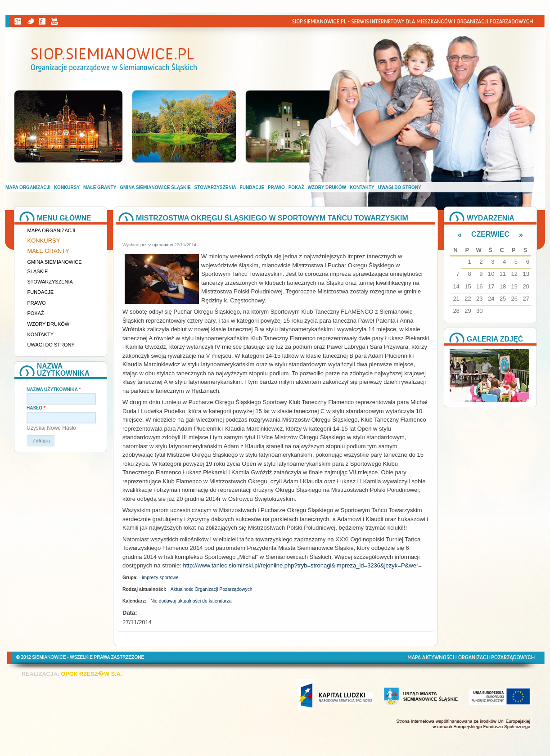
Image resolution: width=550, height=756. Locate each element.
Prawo (276, 187)
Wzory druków (327, 187)
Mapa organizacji (28, 187)
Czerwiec (490, 234)
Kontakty (362, 187)
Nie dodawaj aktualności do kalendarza (191, 601)
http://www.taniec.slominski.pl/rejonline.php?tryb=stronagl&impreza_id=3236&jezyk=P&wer (300, 565)
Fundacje (252, 187)
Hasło (36, 408)
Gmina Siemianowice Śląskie (155, 187)
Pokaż (296, 187)
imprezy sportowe (160, 578)
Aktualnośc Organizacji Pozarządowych (212, 589)
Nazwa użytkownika (54, 389)
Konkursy (67, 187)
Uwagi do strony (400, 187)
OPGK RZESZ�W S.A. (91, 674)
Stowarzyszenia (215, 187)
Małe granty (100, 187)
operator (161, 245)
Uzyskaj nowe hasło (51, 428)
